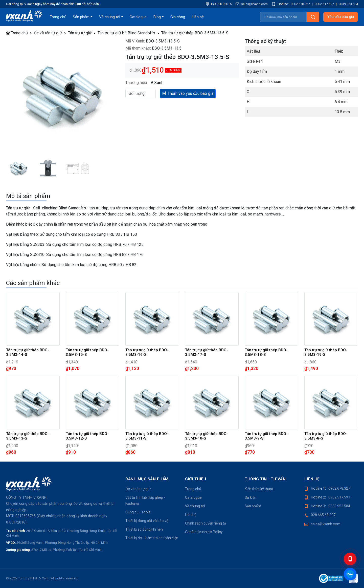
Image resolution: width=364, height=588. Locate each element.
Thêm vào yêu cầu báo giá (188, 93)
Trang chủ (58, 17)
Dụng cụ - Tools (138, 512)
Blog (157, 17)
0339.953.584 (348, 4)
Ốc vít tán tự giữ (48, 33)
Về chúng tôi (110, 17)
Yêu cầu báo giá (341, 17)
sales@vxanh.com (252, 4)
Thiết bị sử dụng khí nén (144, 529)
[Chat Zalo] (350, 574)
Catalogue (138, 17)
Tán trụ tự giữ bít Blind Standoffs (126, 33)
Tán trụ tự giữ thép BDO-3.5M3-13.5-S (195, 33)
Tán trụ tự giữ (80, 33)
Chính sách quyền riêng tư (206, 523)
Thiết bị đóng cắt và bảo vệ (147, 521)
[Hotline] (350, 559)
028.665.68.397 (323, 515)
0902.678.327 (300, 4)
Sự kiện (251, 497)
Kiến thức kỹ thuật (259, 489)
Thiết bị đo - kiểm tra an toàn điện (152, 538)
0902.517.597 (324, 4)
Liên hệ (198, 17)
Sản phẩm (81, 17)
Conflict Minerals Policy (204, 532)
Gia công (178, 17)
